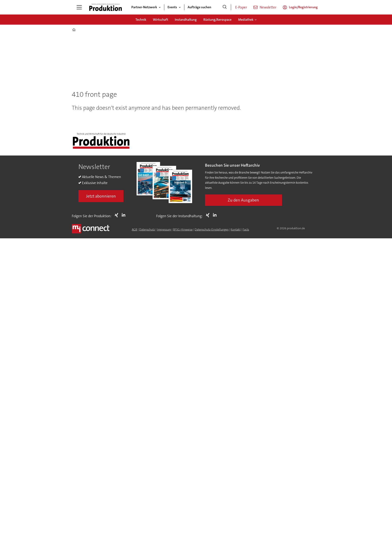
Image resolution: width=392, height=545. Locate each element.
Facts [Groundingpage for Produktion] (246, 229)
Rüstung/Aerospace (217, 20)
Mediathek (246, 20)
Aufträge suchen (199, 7)
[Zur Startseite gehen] (105, 7)
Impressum (164, 229)
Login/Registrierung (303, 7)
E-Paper (241, 7)
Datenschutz (147, 229)
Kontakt (236, 229)
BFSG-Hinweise (183, 229)
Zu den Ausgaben (243, 200)
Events (172, 7)
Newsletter (268, 7)
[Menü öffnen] (79, 7)
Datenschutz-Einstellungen (212, 229)
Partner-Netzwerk (144, 7)
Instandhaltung (186, 20)
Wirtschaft (161, 20)
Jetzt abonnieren (101, 196)
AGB (134, 229)
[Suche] (225, 7)
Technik (141, 20)
